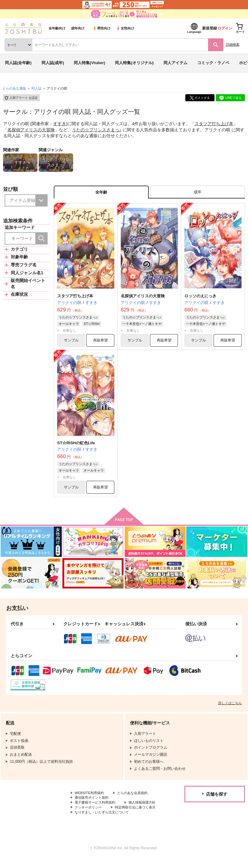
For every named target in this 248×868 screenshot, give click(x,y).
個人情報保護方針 (89, 811)
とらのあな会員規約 (136, 795)
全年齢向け (57, 28)
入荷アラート (21, 98)
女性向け (125, 28)
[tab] (198, 193)
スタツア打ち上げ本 (214, 124)
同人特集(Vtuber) (89, 63)
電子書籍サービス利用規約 (97, 806)
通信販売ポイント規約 (93, 800)
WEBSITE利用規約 (90, 795)
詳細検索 (233, 44)
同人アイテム (175, 63)
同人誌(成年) (53, 63)
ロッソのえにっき (200, 297)
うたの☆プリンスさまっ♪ (97, 130)
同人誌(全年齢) (18, 63)
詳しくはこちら (230, 705)
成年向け (78, 28)
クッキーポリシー (132, 811)
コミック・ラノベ (213, 63)
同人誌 (36, 88)
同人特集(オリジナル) (134, 63)
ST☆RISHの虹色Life (76, 444)
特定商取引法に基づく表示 (97, 816)
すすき (60, 124)
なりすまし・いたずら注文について (104, 821)
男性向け (102, 28)
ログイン (225, 28)
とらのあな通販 (14, 88)
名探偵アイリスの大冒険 (31, 130)
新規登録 (210, 28)
